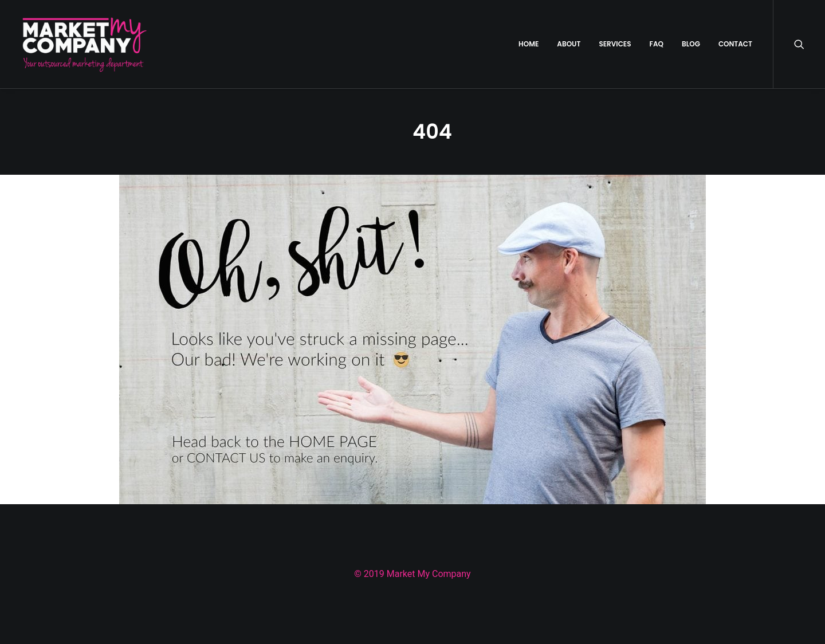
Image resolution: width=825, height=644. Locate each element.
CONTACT (735, 44)
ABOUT (569, 44)
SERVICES (615, 44)
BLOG (691, 44)
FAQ (657, 44)
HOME (529, 44)
